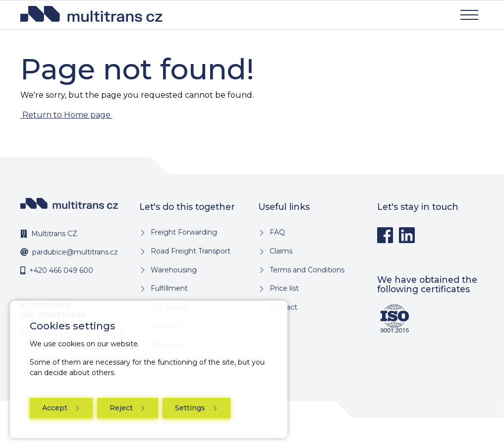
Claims (280, 251)
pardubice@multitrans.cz (75, 252)
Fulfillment (168, 288)
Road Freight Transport (190, 251)
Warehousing (173, 270)
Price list (283, 288)
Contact (282, 307)
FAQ (276, 232)
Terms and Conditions (306, 270)
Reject (122, 408)
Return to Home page (66, 115)
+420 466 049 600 (61, 270)
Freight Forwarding (183, 232)
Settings (191, 408)
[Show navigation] (469, 15)
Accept (56, 408)
